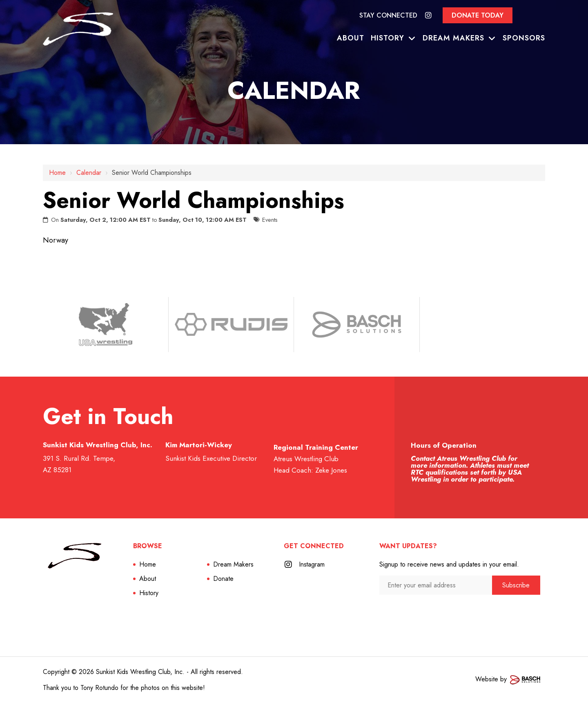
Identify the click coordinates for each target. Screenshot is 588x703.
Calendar (89, 173)
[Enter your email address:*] (436, 585)
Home (57, 173)
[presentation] (423, 610)
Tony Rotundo (99, 688)
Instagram (312, 564)
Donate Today (478, 15)
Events (270, 220)
